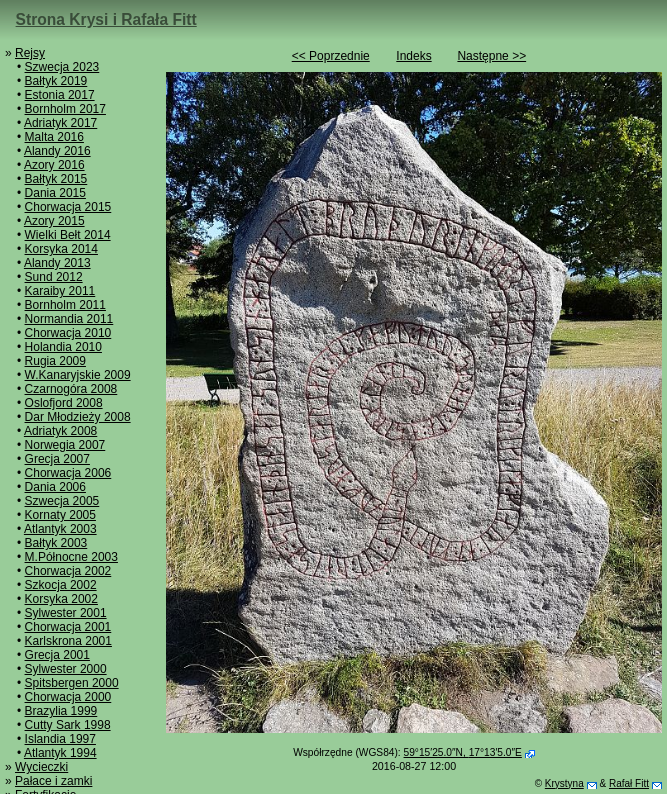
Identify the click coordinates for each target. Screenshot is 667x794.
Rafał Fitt (629, 783)
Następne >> (491, 56)
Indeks (413, 56)
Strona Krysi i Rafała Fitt (106, 19)
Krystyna (564, 783)
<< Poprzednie (331, 56)
